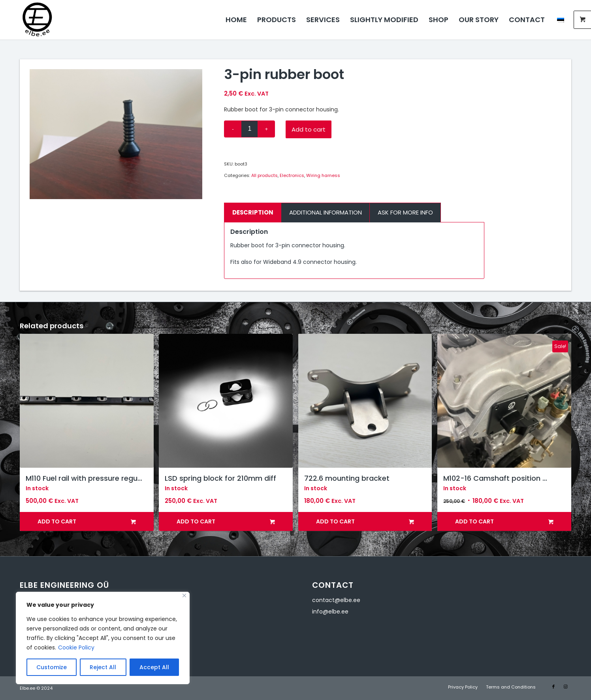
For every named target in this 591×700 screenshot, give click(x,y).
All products (264, 175)
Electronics (292, 175)
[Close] (184, 596)
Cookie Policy (76, 647)
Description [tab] (253, 212)
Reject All (103, 667)
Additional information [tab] (326, 212)
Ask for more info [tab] (405, 212)
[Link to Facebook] (553, 687)
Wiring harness (323, 175)
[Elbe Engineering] (37, 20)
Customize (52, 667)
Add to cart (309, 129)
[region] (103, 638)
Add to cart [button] (87, 521)
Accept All (154, 667)
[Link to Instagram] (565, 687)
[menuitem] (236, 20)
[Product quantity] (249, 129)
